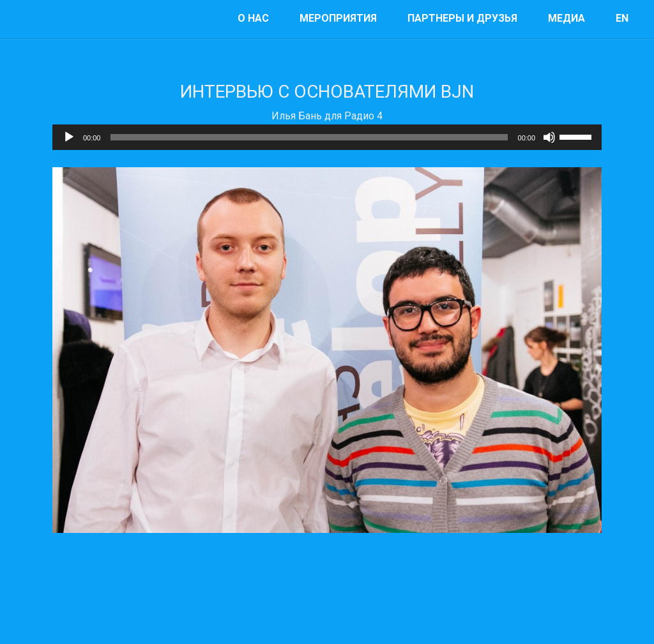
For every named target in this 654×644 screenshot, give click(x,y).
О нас (253, 18)
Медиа (567, 18)
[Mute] (549, 137)
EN (622, 18)
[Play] (69, 137)
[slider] (309, 137)
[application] (327, 137)
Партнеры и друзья (462, 18)
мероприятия (338, 18)
